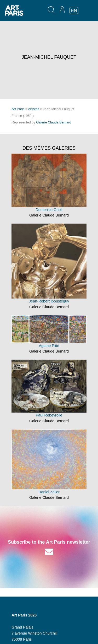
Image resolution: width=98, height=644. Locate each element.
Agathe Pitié (49, 346)
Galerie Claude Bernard (54, 122)
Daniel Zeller (49, 492)
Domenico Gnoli (49, 210)
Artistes (34, 109)
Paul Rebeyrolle (49, 415)
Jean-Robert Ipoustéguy (49, 301)
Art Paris (18, 109)
